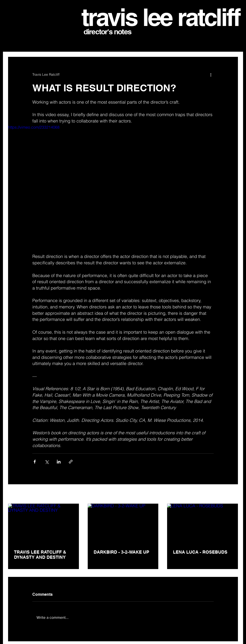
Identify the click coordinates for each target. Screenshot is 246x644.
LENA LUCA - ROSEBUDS (200, 552)
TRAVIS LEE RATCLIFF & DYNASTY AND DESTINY (40, 555)
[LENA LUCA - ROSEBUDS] (203, 523)
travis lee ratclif (157, 17)
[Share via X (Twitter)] (47, 462)
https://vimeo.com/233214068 (34, 127)
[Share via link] (71, 462)
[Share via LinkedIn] (59, 462)
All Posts (15, 42)
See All (233, 494)
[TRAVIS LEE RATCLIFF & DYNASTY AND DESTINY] (43, 523)
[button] (232, 42)
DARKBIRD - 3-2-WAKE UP (121, 552)
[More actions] (211, 74)
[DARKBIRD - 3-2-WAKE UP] (123, 523)
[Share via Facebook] (35, 462)
